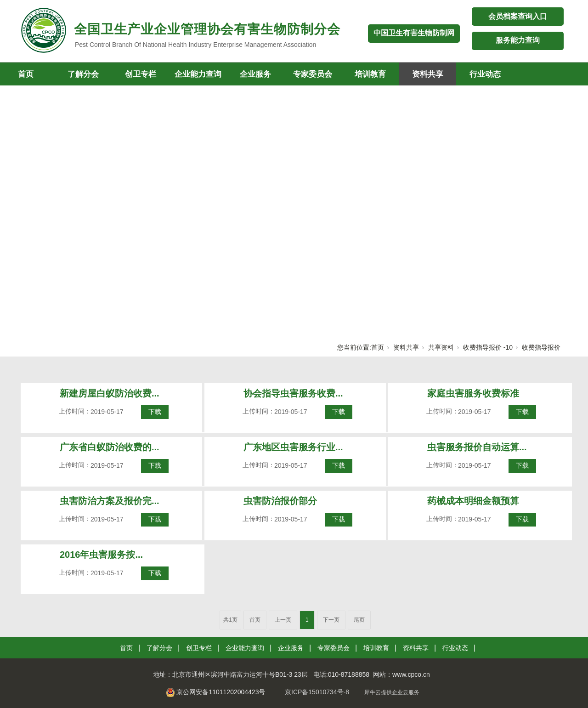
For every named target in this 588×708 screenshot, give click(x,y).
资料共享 (428, 74)
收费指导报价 (541, 347)
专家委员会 (313, 74)
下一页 (331, 620)
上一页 (283, 620)
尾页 (359, 620)
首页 (378, 347)
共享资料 (441, 347)
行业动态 (485, 74)
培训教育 (370, 74)
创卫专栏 (141, 74)
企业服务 (255, 74)
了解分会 (83, 74)
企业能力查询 (198, 74)
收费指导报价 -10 (488, 347)
